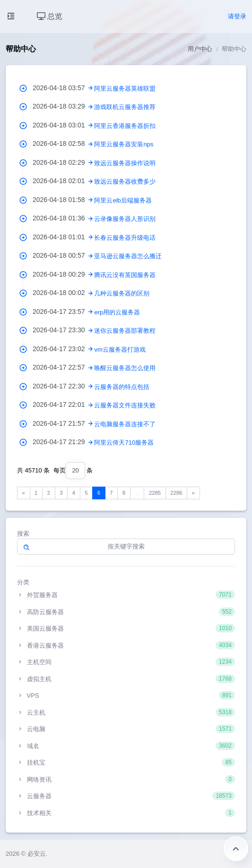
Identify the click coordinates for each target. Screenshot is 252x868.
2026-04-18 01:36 (63, 218)
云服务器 (126, 796)
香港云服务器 (126, 645)
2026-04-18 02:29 (63, 162)
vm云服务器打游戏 (120, 350)
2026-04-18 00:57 (63, 255)
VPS (126, 695)
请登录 (237, 16)
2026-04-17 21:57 (63, 423)
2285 (155, 493)
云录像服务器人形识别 (125, 219)
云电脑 (126, 729)
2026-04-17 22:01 (63, 405)
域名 (126, 746)
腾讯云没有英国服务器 (125, 275)
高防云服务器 (126, 612)
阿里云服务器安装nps (124, 144)
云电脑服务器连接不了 (125, 424)
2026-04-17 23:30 (63, 330)
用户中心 (200, 49)
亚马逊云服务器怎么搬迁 (128, 256)
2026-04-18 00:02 (63, 293)
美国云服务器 (126, 628)
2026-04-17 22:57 (63, 367)
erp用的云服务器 (117, 312)
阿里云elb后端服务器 (123, 200)
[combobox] (75, 471)
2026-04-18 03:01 (63, 125)
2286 (176, 493)
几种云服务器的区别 (122, 293)
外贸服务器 (126, 595)
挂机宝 (126, 762)
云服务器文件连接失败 (125, 405)
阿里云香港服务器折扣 (125, 126)
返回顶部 (236, 849)
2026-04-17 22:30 (63, 386)
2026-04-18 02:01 (63, 181)
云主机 (126, 712)
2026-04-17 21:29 (63, 442)
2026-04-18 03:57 (63, 88)
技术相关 (126, 813)
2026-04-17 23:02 (63, 349)
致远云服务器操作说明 (125, 163)
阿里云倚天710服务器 (124, 442)
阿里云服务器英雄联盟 (125, 88)
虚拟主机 (126, 679)
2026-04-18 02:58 (63, 143)
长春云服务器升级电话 (125, 238)
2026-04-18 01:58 (63, 200)
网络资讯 (126, 779)
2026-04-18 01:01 (63, 237)
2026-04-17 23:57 (63, 312)
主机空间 (126, 662)
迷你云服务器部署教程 (125, 331)
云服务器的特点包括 (122, 387)
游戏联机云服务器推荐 (125, 107)
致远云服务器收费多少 (125, 181)
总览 (50, 16)
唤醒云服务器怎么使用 (125, 368)
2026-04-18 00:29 (63, 274)
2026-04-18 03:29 (63, 106)
